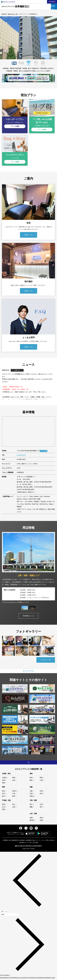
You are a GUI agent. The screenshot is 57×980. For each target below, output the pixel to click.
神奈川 (14, 792)
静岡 (41, 778)
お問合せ (52, 841)
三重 (41, 781)
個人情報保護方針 (14, 841)
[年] (10, 915)
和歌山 (32, 797)
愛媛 (31, 808)
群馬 (14, 797)
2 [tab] (25, 57)
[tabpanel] (28, 569)
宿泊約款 (22, 841)
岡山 (31, 805)
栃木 (4, 797)
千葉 (14, 794)
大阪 (31, 792)
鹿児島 (32, 821)
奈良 (41, 794)
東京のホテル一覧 (13, 14)
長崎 (41, 819)
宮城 (4, 781)
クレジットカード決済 (42, 841)
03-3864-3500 (21, 456)
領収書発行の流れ (30, 841)
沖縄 (41, 821)
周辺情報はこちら (29, 617)
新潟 (4, 805)
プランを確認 (15, 126)
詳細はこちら (29, 236)
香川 (41, 808)
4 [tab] (32, 57)
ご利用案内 (5, 841)
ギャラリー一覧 (46, 661)
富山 (14, 805)
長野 (4, 810)
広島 (41, 805)
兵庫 (41, 792)
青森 (14, 778)
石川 (4, 808)
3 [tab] (29, 57)
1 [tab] (21, 57)
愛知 (31, 781)
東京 (4, 792)
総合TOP (4, 14)
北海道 (4, 778)
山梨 (14, 808)
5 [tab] (36, 57)
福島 (4, 784)
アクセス (43, 452)
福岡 (31, 819)
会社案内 (21, 843)
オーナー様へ (29, 843)
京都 (31, 794)
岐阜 (31, 778)
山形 (14, 781)
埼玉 (4, 794)
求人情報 (36, 843)
